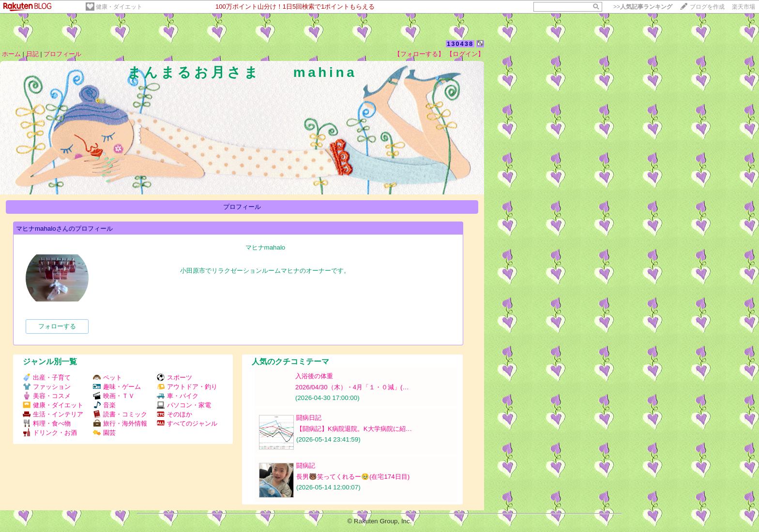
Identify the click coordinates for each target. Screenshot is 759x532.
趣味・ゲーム (117, 387)
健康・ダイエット (119, 7)
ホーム (11, 54)
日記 (32, 54)
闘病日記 (309, 418)
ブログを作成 (707, 7)
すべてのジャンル (187, 423)
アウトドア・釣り (187, 387)
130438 (460, 44)
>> (643, 7)
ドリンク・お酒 (50, 433)
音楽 (104, 405)
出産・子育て (47, 377)
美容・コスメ (47, 396)
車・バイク (178, 396)
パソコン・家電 (184, 405)
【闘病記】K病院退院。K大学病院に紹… (354, 429)
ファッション (47, 387)
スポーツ (175, 377)
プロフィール (62, 54)
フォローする (57, 326)
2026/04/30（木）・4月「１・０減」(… (352, 387)
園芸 (104, 433)
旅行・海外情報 (120, 423)
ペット (107, 377)
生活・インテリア (53, 414)
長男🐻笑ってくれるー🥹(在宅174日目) (353, 477)
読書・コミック (120, 414)
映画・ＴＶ (114, 396)
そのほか (175, 414)
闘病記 (306, 465)
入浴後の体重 (314, 376)
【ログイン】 (465, 54)
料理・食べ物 (47, 423)
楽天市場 (744, 7)
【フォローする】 (419, 54)
